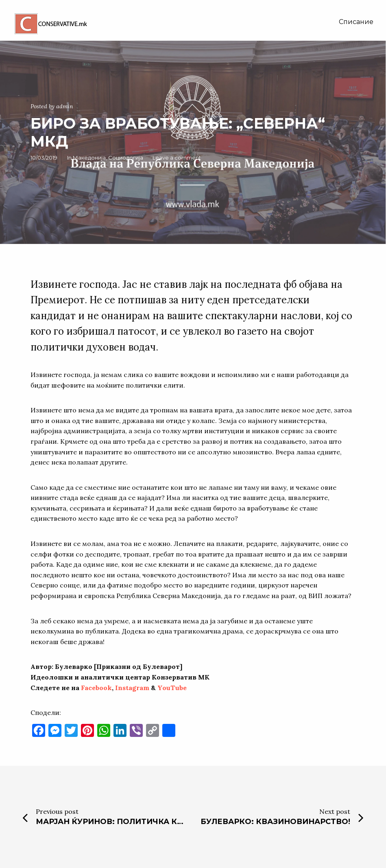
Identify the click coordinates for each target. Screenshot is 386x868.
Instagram (132, 688)
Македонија (89, 158)
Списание (356, 22)
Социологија (126, 158)
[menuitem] (356, 22)
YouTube (172, 688)
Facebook (96, 688)
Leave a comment (177, 158)
